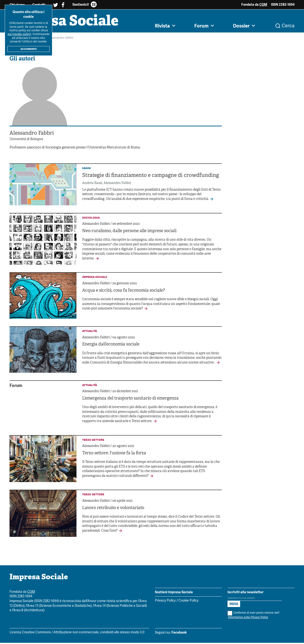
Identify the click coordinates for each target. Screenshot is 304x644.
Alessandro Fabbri (117, 184)
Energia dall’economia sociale (111, 346)
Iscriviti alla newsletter (246, 593)
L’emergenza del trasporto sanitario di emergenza (130, 400)
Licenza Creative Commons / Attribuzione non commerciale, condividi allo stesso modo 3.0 (77, 634)
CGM (263, 5)
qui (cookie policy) (19, 34)
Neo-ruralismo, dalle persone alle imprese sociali (129, 232)
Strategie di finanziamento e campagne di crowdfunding (151, 177)
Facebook (179, 634)
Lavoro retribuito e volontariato (113, 509)
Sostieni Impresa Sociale (174, 593)
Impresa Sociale (67, 23)
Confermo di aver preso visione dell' (254, 616)
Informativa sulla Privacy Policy (248, 618)
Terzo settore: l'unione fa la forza (114, 454)
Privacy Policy (165, 602)
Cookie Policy (188, 602)
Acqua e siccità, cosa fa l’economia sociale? (124, 292)
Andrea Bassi (92, 184)
